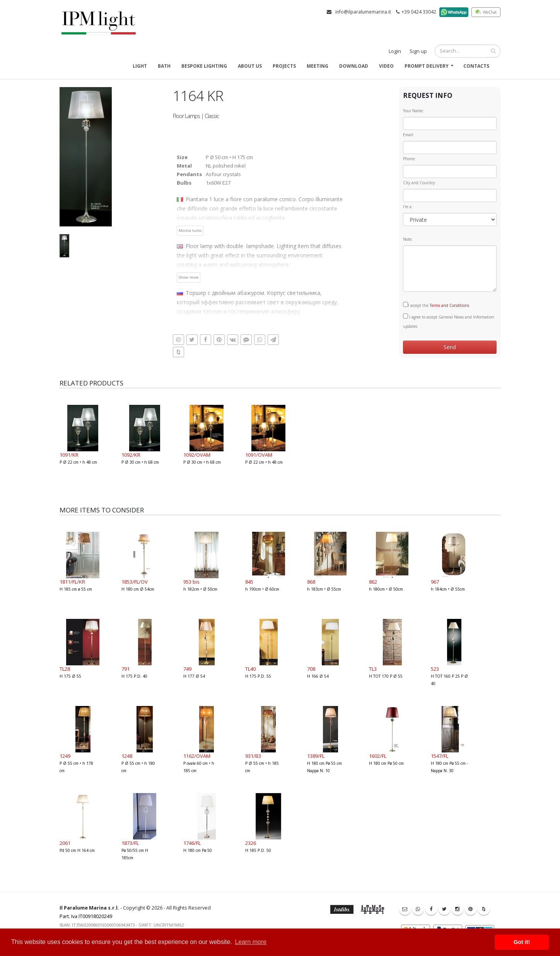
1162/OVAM (197, 756)
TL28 (65, 669)
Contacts (476, 66)
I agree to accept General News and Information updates (449, 321)
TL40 (250, 669)
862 (373, 582)
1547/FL (440, 756)
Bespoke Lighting (204, 66)
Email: (409, 135)
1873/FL (130, 843)
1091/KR (69, 455)
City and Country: (419, 183)
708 (311, 669)
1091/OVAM (259, 455)
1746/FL (192, 843)
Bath (164, 66)
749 (187, 669)
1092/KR (131, 455)
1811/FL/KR (72, 582)
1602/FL (378, 756)
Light (140, 66)
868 (311, 582)
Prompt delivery (427, 66)
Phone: (409, 159)
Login (395, 51)
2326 (251, 843)
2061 (65, 843)
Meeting (318, 66)
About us (250, 66)
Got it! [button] (522, 942)
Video (386, 66)
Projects (284, 66)
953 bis (191, 582)
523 (435, 669)
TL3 (373, 669)
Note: (408, 239)
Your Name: (413, 111)
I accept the (436, 305)
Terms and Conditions (449, 305)
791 (125, 669)
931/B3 (253, 756)
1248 (127, 756)
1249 (65, 756)
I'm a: (408, 207)
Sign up (418, 51)
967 (435, 582)
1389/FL (316, 756)
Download (354, 66)
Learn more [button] (251, 942)
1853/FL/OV (135, 582)
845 (249, 582)
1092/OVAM (197, 455)
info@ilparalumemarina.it (363, 12)
